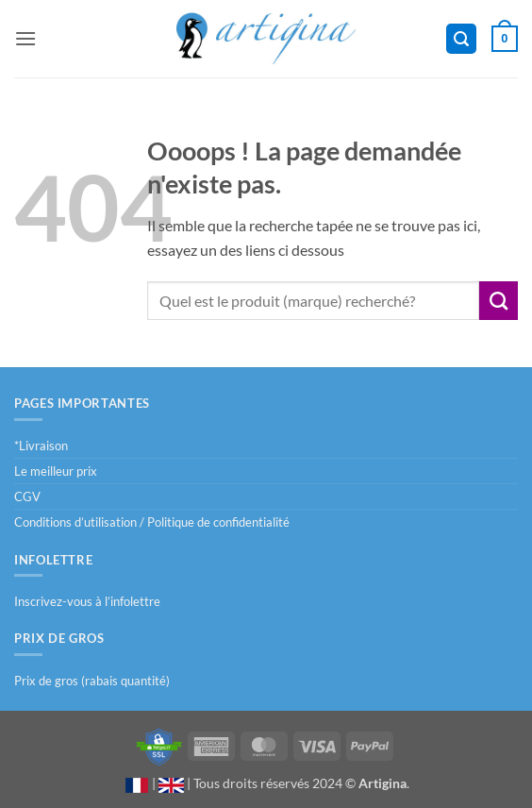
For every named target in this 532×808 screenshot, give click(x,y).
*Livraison (41, 446)
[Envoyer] (499, 300)
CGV (27, 497)
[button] (25, 38)
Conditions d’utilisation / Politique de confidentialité (152, 522)
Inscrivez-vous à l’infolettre (87, 601)
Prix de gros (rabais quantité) (92, 681)
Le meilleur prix (56, 471)
